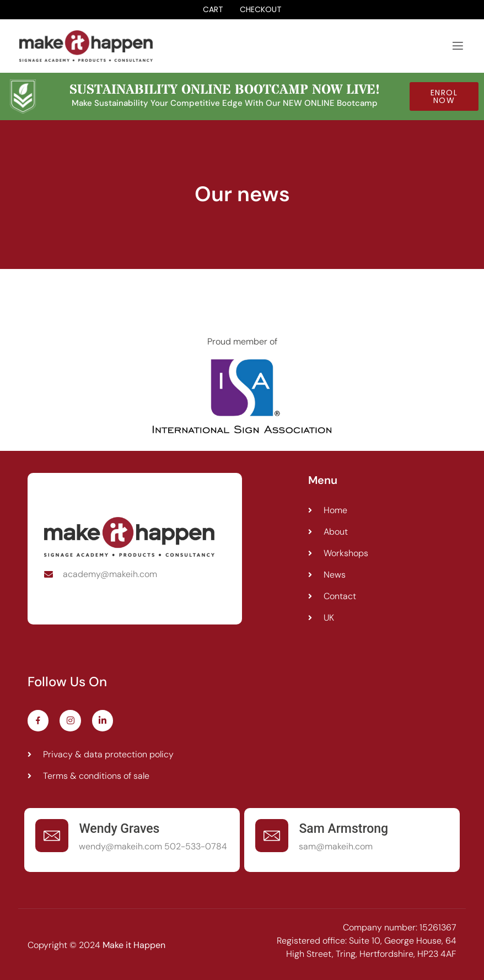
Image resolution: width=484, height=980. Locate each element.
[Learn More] (132, 840)
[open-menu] (458, 46)
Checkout (261, 10)
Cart (213, 10)
